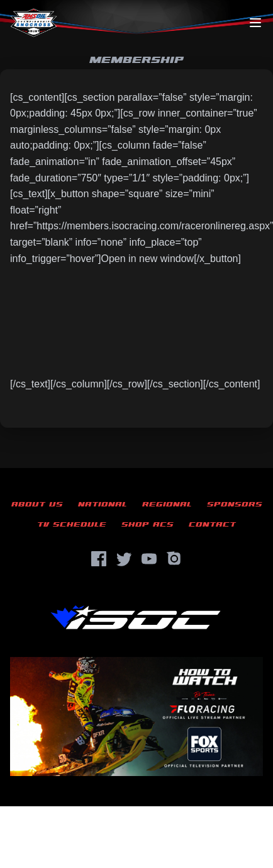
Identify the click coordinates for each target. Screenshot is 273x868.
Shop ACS (148, 524)
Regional (167, 504)
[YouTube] (149, 559)
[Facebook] (99, 559)
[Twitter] (124, 559)
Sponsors (235, 504)
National (103, 504)
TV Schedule (72, 524)
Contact (212, 524)
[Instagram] (174, 559)
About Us (37, 504)
